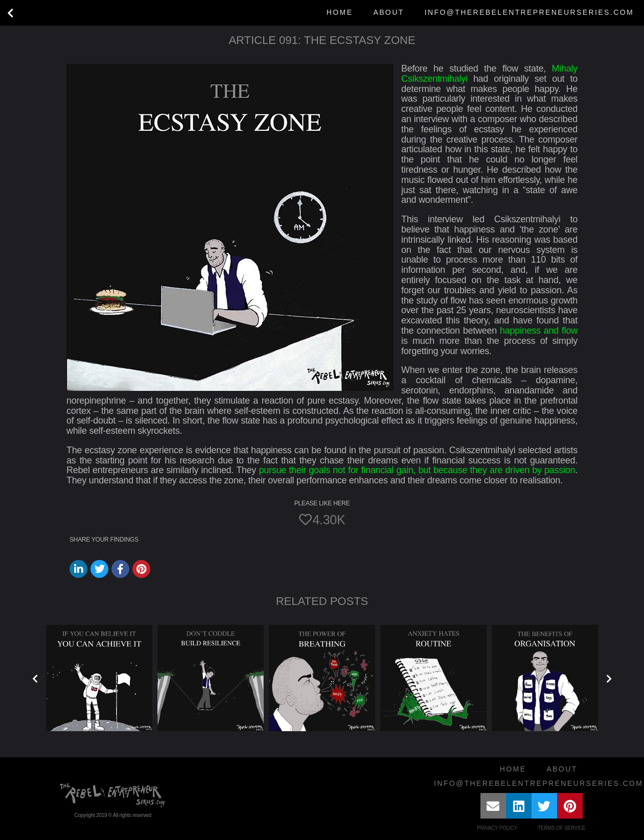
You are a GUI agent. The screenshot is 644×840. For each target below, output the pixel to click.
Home (340, 12)
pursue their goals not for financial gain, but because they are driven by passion (417, 470)
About (388, 12)
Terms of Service (562, 828)
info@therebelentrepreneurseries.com (529, 12)
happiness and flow (539, 331)
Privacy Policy (497, 828)
